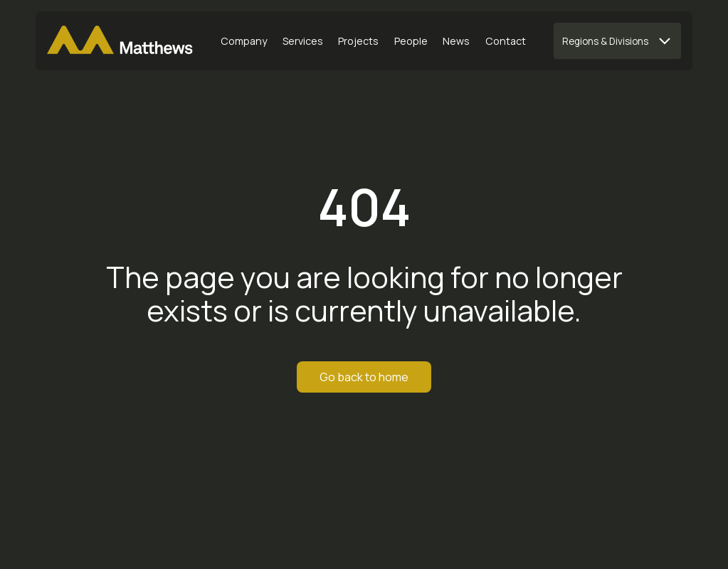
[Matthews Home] (120, 41)
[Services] (303, 41)
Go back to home (364, 377)
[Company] (244, 41)
